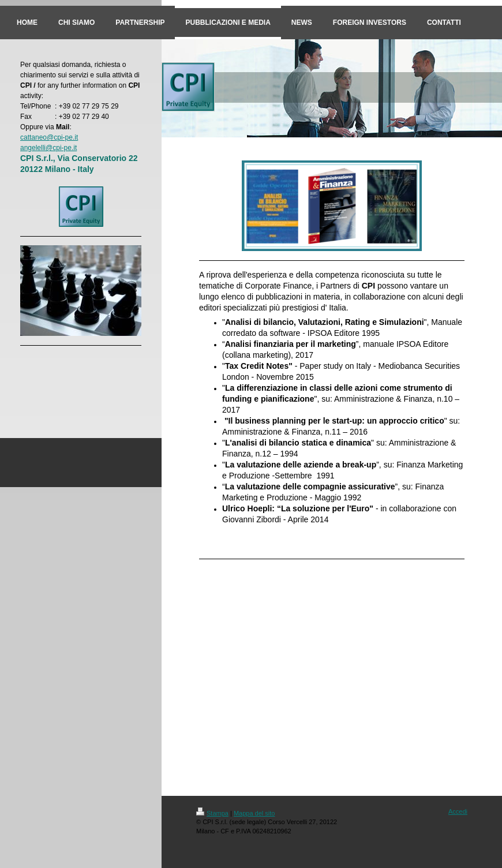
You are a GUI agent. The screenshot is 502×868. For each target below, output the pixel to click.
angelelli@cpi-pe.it (48, 148)
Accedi (458, 811)
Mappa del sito (254, 813)
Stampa (212, 813)
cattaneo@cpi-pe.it (49, 137)
